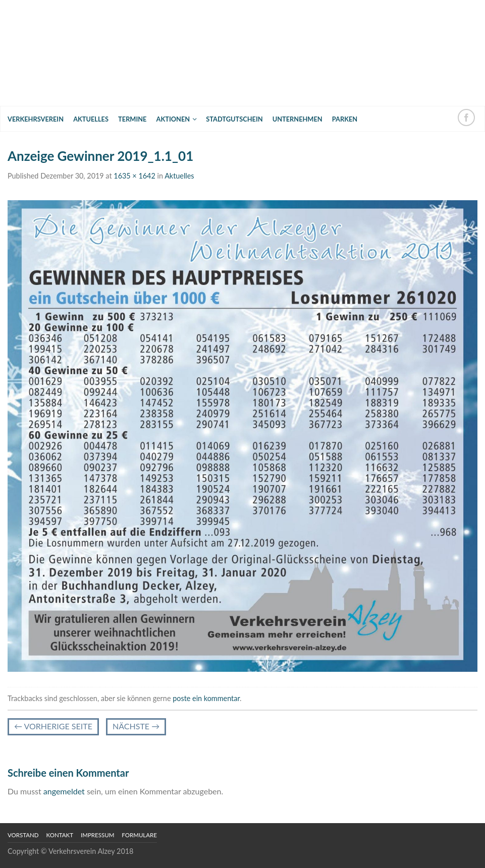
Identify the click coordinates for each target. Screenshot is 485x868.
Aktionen (173, 119)
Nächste (136, 726)
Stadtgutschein (234, 119)
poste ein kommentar (206, 698)
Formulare (139, 835)
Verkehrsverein (36, 119)
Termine (132, 119)
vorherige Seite (53, 726)
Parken (345, 119)
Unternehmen (298, 119)
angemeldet (64, 791)
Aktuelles (91, 119)
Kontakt (60, 835)
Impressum (97, 835)
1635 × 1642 (134, 176)
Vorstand (23, 835)
